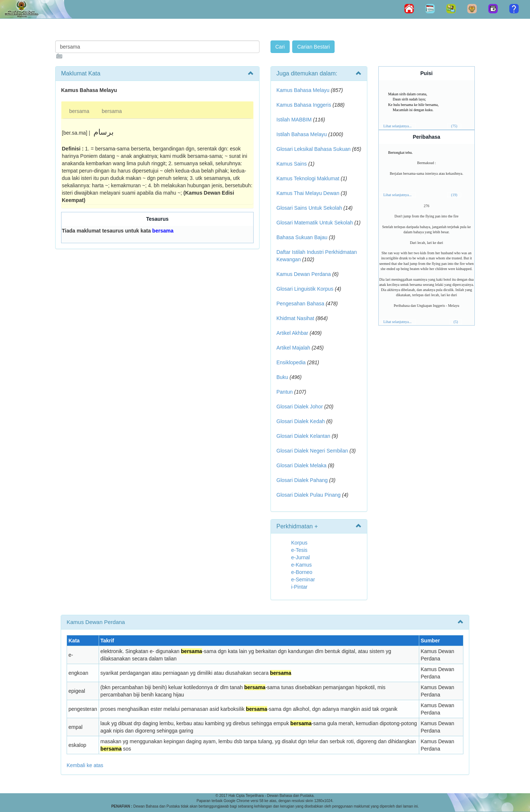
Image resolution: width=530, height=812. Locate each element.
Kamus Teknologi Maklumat (308, 178)
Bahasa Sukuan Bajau (302, 237)
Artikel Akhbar (292, 333)
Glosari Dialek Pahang (302, 480)
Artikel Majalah (293, 348)
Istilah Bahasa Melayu (302, 134)
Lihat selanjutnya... (398, 126)
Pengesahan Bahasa (300, 304)
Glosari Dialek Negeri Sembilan (312, 451)
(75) (454, 126)
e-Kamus (301, 565)
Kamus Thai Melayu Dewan (308, 193)
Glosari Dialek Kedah (301, 421)
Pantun (285, 392)
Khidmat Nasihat (295, 318)
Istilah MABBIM (294, 120)
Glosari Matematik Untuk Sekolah (315, 223)
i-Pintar (299, 587)
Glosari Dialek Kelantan (303, 436)
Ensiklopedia (291, 362)
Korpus (299, 543)
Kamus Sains (291, 164)
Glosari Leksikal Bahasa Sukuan (314, 149)
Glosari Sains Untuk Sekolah (309, 208)
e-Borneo (302, 572)
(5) (456, 322)
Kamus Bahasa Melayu (304, 90)
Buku (282, 377)
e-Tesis (299, 550)
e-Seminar (303, 579)
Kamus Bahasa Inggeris (304, 105)
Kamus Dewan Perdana (304, 274)
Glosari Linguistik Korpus (305, 289)
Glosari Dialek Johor (300, 407)
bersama (79, 111)
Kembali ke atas (85, 765)
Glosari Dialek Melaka (301, 465)
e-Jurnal (301, 557)
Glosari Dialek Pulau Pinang (308, 495)
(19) (454, 195)
